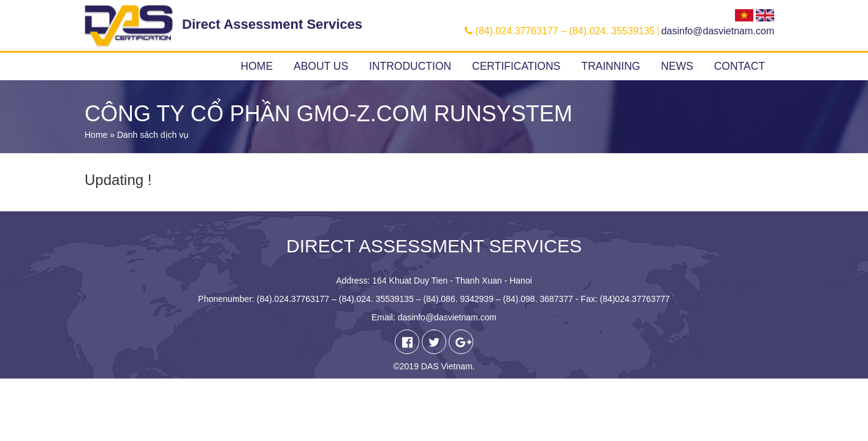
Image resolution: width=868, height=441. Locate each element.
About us (321, 66)
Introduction (410, 66)
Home (257, 66)
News (677, 66)
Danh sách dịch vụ (153, 135)
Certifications (516, 66)
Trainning (611, 66)
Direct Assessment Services (272, 24)
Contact (740, 66)
